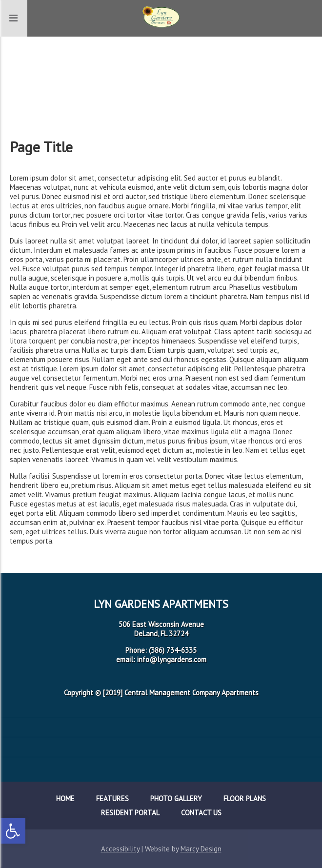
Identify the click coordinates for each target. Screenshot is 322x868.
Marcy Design (201, 849)
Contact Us (201, 813)
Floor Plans (245, 798)
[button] (13, 831)
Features (112, 798)
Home (65, 798)
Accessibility (120, 849)
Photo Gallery (176, 798)
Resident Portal (130, 813)
